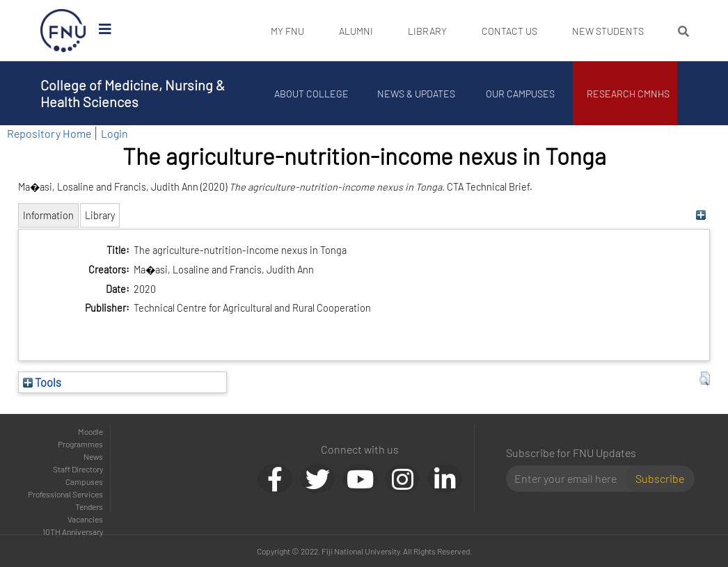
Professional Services (65, 494)
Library (427, 31)
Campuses (84, 481)
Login (114, 133)
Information (48, 215)
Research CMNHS (629, 94)
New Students (608, 31)
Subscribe (660, 478)
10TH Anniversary (73, 532)
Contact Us (509, 31)
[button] (705, 378)
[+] (701, 215)
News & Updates (416, 94)
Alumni (356, 31)
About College (312, 94)
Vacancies (85, 519)
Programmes (80, 444)
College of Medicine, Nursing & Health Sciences (133, 93)
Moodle (90, 431)
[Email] (571, 479)
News (93, 456)
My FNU (287, 31)
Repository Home (49, 133)
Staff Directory (78, 469)
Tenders (89, 506)
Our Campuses (521, 94)
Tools (42, 382)
